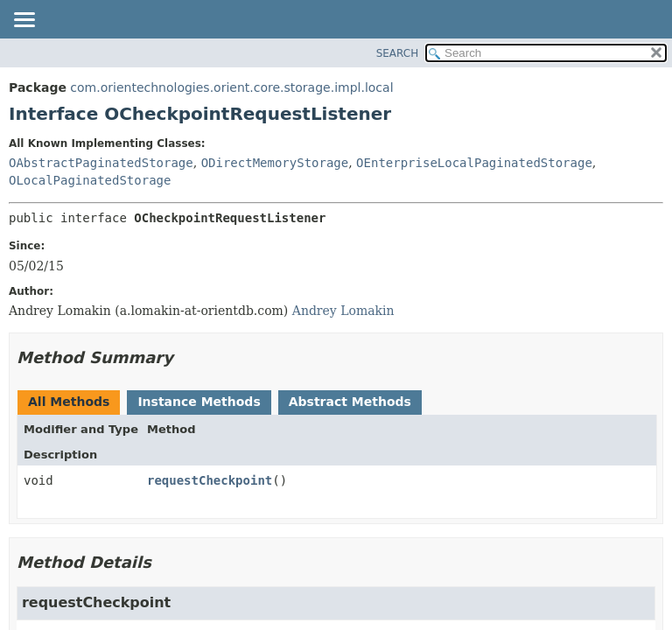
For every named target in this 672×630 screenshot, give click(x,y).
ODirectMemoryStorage (275, 163)
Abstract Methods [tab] (350, 402)
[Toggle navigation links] (24, 21)
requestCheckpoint (210, 480)
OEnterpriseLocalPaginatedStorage (474, 163)
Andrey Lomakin (343, 311)
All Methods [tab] (69, 402)
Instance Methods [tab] (199, 402)
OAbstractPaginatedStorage (101, 163)
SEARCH (398, 53)
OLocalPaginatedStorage (90, 180)
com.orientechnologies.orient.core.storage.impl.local (231, 87)
